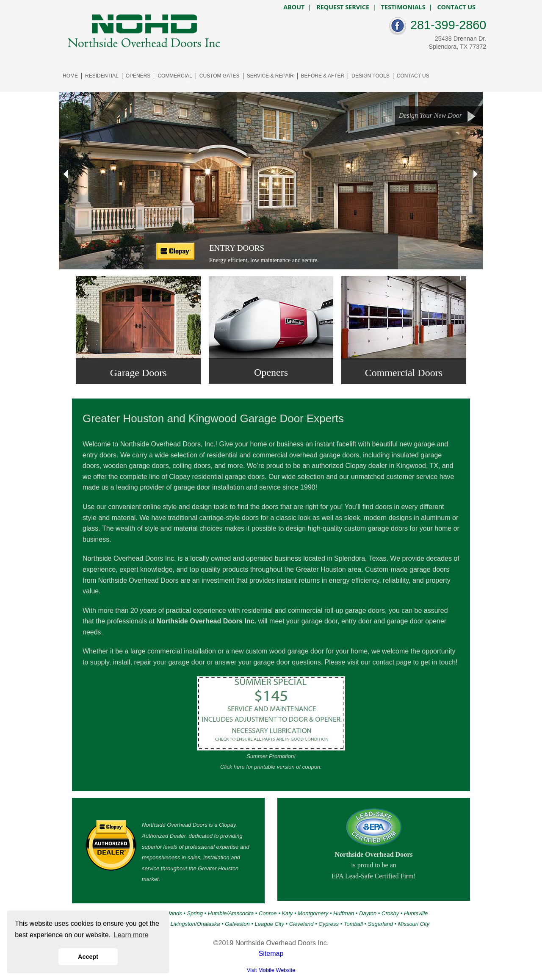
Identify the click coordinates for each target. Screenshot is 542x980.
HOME (70, 76)
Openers (271, 372)
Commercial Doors (404, 373)
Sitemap (271, 954)
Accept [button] (88, 957)
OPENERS (138, 76)
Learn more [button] (131, 935)
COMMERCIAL (175, 76)
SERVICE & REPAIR (270, 76)
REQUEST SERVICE (343, 7)
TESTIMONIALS (403, 7)
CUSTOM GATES (220, 76)
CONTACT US (413, 76)
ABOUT (294, 7)
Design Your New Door (437, 116)
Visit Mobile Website (271, 970)
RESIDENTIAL (102, 76)
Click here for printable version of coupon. (271, 767)
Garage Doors (138, 373)
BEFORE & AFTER (323, 76)
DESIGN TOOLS (371, 76)
